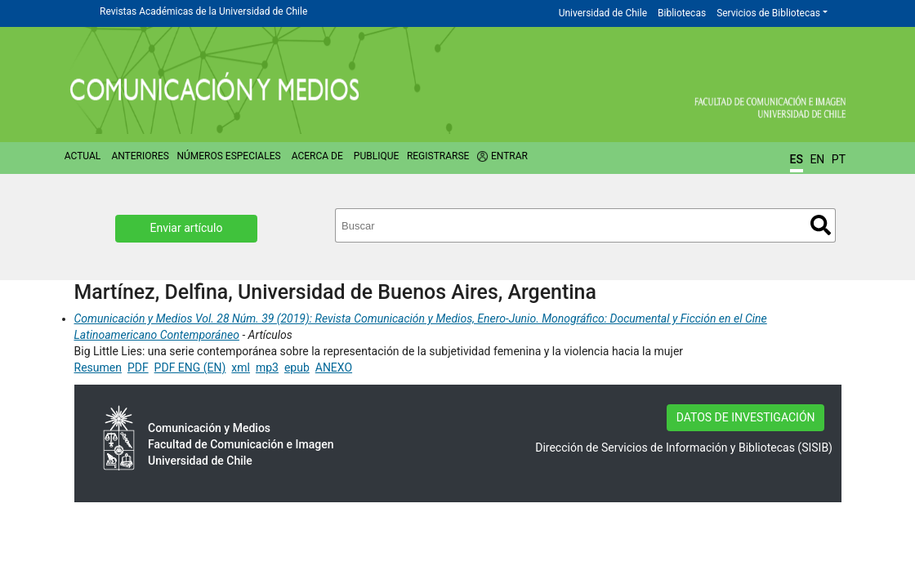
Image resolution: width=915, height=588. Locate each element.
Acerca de (317, 156)
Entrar (509, 156)
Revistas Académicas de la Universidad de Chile (203, 11)
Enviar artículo (187, 228)
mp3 (267, 367)
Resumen (98, 367)
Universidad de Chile (603, 13)
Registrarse (438, 156)
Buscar (821, 225)
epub (297, 367)
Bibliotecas (682, 13)
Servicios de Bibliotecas (768, 13)
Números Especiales (228, 156)
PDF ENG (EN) (190, 367)
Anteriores (140, 156)
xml (241, 367)
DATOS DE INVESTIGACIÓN (746, 417)
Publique (376, 156)
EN (817, 159)
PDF (138, 367)
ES (797, 159)
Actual (83, 156)
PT (839, 159)
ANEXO (334, 367)
